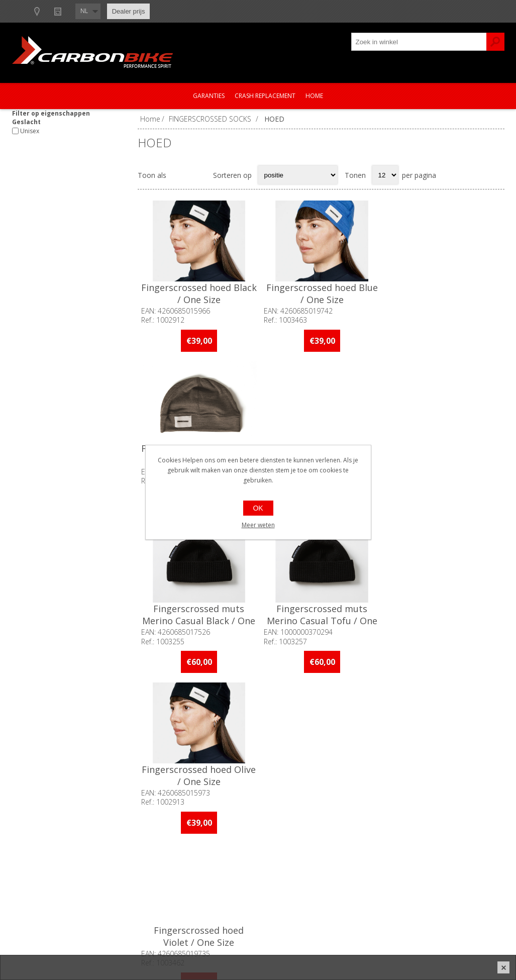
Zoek (495, 42)
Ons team (37, 863)
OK (258, 508)
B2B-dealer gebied (51, 11)
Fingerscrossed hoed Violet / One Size (199, 614)
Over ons (36, 847)
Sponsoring (39, 896)
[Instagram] (181, 736)
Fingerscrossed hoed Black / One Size (199, 293)
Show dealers (118, 11)
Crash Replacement (265, 96)
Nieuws (169, 11)
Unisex (30, 131)
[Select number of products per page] (385, 175)
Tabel (179, 175)
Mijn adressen (409, 863)
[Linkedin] (209, 736)
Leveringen (404, 880)
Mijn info (401, 847)
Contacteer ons (229, 847)
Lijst (199, 175)
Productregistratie (233, 863)
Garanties (209, 96)
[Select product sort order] (298, 175)
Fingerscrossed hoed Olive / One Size (443, 453)
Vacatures (37, 880)
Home (314, 96)
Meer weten (258, 525)
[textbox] (419, 42)
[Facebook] (153, 736)
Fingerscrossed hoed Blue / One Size (321, 293)
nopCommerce (347, 946)
